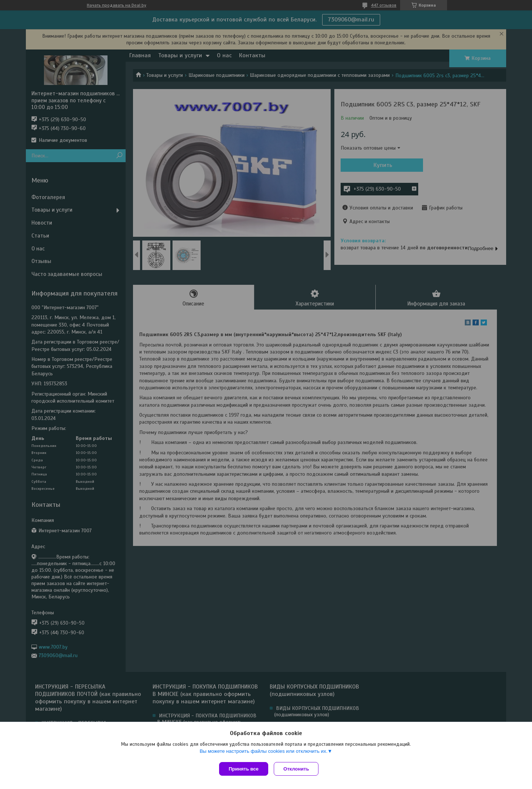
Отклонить (298, 769)
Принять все (244, 769)
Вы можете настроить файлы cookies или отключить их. (263, 753)
